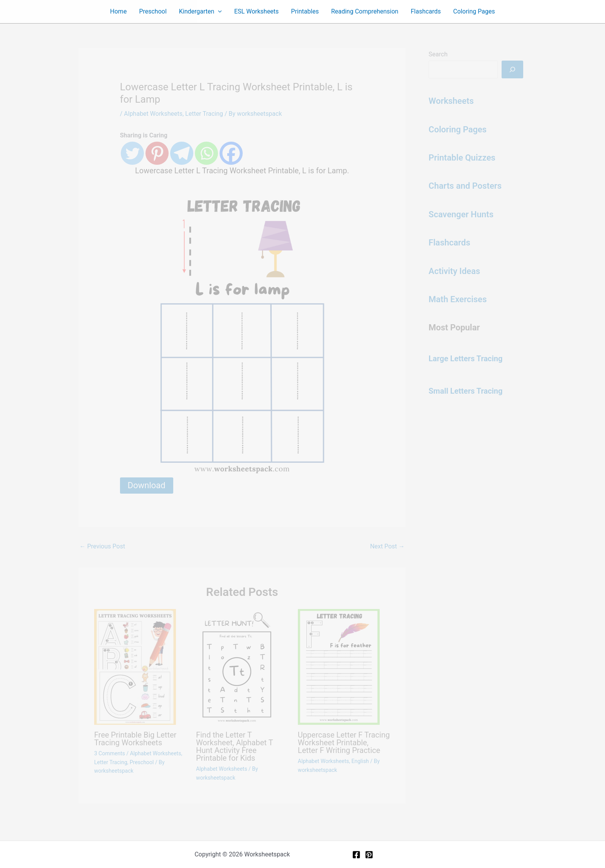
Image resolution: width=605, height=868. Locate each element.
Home (118, 11)
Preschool (153, 11)
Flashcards (426, 11)
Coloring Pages (474, 11)
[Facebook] (356, 855)
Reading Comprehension (365, 11)
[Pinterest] (369, 855)
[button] (218, 12)
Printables (305, 11)
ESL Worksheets (256, 11)
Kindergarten (200, 12)
